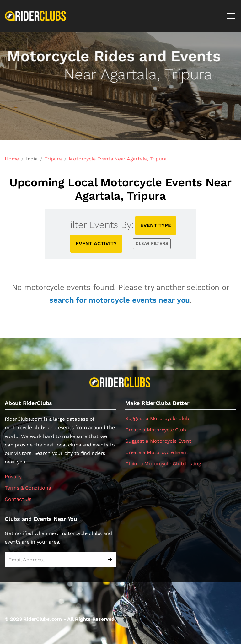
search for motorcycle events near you (120, 300)
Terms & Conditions (28, 488)
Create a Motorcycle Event (157, 452)
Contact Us (18, 499)
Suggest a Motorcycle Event (158, 441)
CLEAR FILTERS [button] (152, 243)
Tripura (53, 159)
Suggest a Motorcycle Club (157, 418)
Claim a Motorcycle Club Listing (163, 464)
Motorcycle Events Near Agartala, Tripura (118, 159)
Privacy (13, 476)
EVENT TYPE (156, 225)
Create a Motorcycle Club (156, 430)
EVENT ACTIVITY (96, 244)
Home (12, 159)
